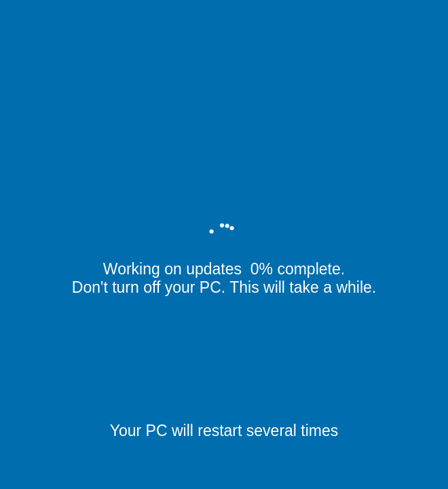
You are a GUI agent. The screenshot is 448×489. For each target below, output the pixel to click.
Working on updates (175, 269)
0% (262, 269)
